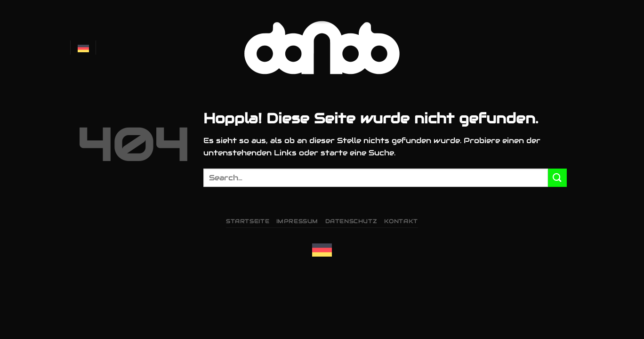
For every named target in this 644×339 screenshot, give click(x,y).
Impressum (298, 221)
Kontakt (401, 221)
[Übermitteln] (557, 178)
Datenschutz (351, 221)
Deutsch (83, 48)
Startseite (248, 221)
